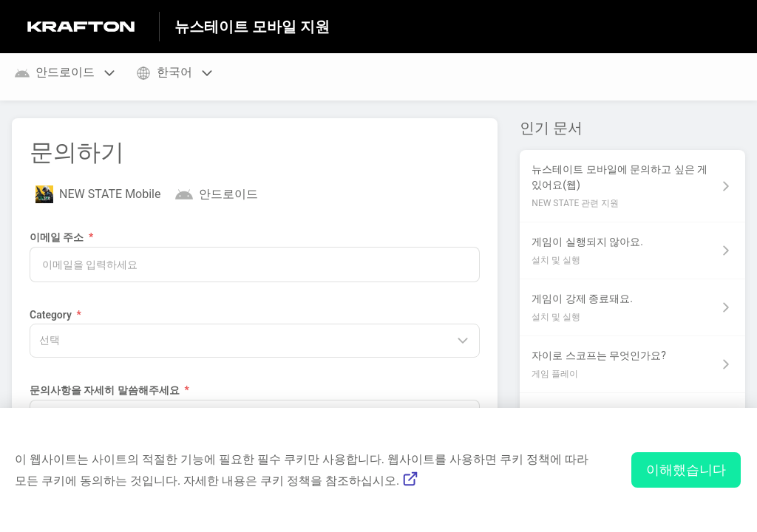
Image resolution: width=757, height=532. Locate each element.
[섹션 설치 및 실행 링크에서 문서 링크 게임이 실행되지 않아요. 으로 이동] (632, 250)
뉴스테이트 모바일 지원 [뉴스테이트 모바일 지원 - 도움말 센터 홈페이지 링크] (252, 27)
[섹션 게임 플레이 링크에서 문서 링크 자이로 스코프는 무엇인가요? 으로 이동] (632, 364)
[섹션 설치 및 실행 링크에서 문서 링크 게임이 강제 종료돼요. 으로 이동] (632, 307)
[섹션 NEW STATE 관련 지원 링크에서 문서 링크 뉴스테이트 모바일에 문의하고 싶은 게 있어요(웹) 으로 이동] (632, 186)
